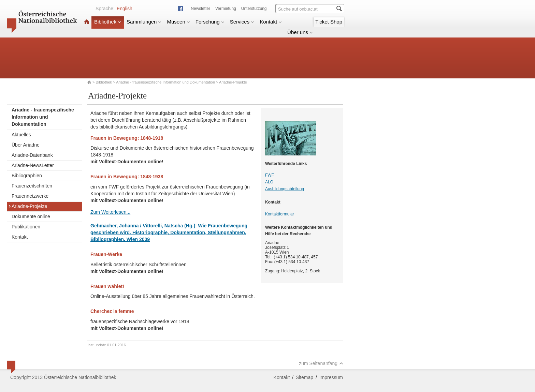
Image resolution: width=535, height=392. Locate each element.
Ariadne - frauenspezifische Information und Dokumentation (165, 82)
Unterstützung (254, 9)
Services (242, 22)
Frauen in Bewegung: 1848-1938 (127, 177)
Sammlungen (144, 22)
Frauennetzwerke (30, 196)
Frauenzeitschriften (32, 186)
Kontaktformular (280, 214)
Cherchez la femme (112, 311)
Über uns (300, 32)
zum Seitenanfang (321, 363)
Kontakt (271, 22)
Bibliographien (27, 176)
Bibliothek (108, 22)
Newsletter (200, 9)
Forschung (210, 22)
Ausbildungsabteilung (285, 189)
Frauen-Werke (106, 254)
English (125, 9)
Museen (178, 22)
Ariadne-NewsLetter (33, 165)
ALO (269, 182)
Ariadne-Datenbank (32, 155)
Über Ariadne (26, 145)
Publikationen (26, 227)
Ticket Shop (329, 22)
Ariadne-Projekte (28, 206)
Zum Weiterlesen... (110, 212)
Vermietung (226, 9)
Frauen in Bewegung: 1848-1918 (127, 138)
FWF (270, 175)
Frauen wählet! (107, 286)
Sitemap (305, 377)
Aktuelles (21, 135)
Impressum (331, 377)
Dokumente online (31, 216)
